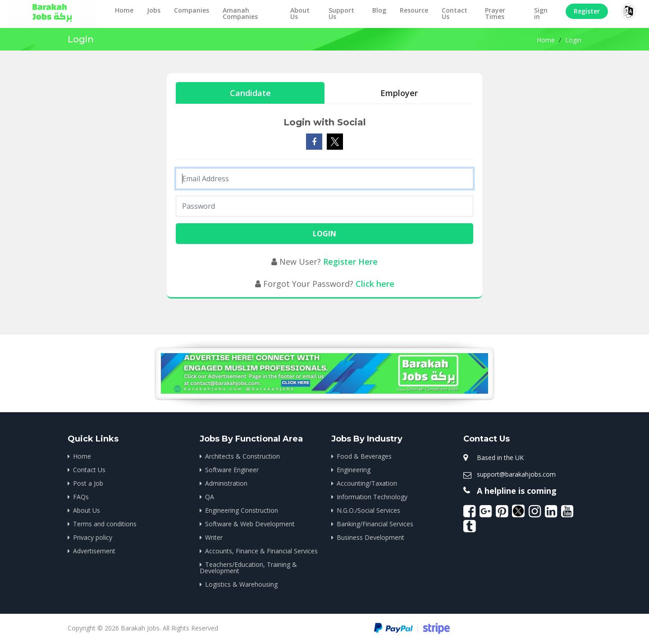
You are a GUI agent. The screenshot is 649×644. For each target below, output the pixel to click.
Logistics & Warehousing (241, 584)
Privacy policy (93, 537)
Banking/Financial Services (375, 524)
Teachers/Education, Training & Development (248, 568)
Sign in (541, 13)
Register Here (350, 262)
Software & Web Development (250, 524)
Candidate (250, 93)
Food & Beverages (364, 456)
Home (124, 10)
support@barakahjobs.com (516, 474)
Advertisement (94, 551)
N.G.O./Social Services (368, 510)
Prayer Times (495, 13)
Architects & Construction (242, 456)
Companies (192, 10)
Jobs (154, 10)
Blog (379, 10)
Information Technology (372, 497)
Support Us (341, 13)
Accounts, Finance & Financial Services (261, 551)
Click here (375, 284)
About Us (300, 13)
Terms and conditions (105, 524)
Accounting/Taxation (367, 483)
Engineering (354, 470)
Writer (214, 537)
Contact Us (455, 13)
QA (210, 497)
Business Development (370, 537)
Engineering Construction (242, 510)
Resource (414, 10)
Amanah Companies (240, 13)
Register (587, 11)
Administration (226, 483)
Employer (399, 93)
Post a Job (88, 483)
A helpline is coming (517, 491)
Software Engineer (232, 470)
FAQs (81, 497)
